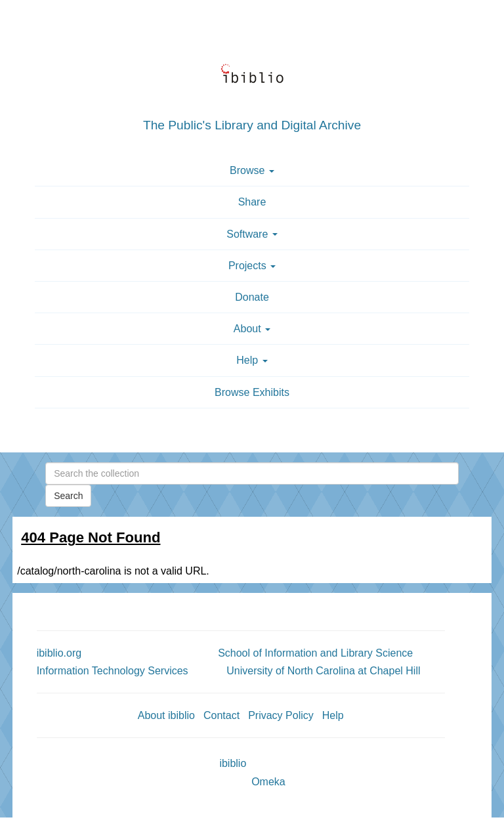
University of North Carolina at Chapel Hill (323, 671)
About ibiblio (166, 715)
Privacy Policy (281, 715)
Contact (221, 715)
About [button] (252, 329)
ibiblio (233, 763)
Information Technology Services (113, 671)
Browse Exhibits (252, 392)
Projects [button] (252, 266)
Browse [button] (252, 170)
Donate (252, 297)
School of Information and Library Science (315, 653)
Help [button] (252, 360)
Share (252, 202)
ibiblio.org (59, 653)
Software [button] (252, 234)
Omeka (268, 782)
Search (68, 496)
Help (333, 715)
